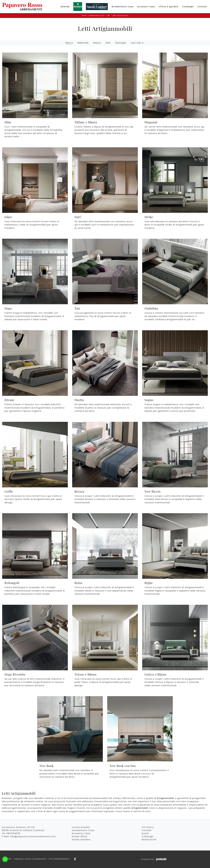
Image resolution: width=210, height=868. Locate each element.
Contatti (202, 7)
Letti (108, 15)
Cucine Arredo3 (81, 827)
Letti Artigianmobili (120, 15)
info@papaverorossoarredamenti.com (33, 836)
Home (84, 15)
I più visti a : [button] (138, 43)
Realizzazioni (149, 840)
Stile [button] (108, 43)
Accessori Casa (146, 7)
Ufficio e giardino (169, 7)
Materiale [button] (83, 43)
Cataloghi (188, 7)
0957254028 (13, 833)
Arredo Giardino (81, 840)
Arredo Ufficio (80, 836)
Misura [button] (97, 43)
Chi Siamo (148, 827)
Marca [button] (69, 43)
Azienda (65, 7)
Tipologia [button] (121, 43)
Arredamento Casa (123, 7)
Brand (145, 833)
